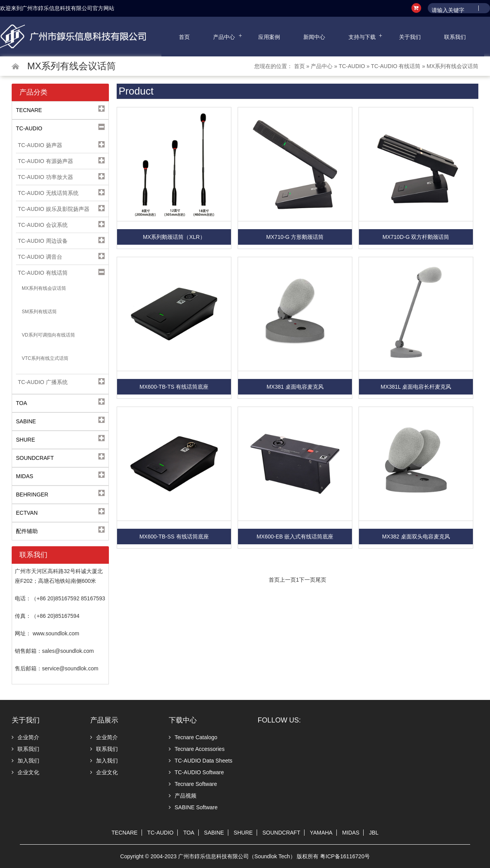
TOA (189, 833)
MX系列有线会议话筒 (452, 66)
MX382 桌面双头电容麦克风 (416, 537)
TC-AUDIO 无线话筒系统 (48, 193)
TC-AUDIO (352, 66)
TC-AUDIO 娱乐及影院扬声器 (54, 209)
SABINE (214, 833)
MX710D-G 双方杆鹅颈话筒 (416, 237)
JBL (374, 833)
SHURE (243, 833)
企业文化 (25, 772)
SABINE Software (193, 807)
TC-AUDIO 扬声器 (40, 145)
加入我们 (25, 761)
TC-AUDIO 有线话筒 (396, 66)
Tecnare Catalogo (193, 737)
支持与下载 (362, 37)
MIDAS (351, 833)
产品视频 (183, 796)
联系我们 (455, 37)
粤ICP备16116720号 (345, 856)
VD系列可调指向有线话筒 (48, 335)
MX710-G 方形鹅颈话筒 (295, 237)
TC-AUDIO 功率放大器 (45, 177)
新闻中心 (314, 37)
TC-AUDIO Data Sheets (201, 761)
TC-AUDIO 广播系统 (43, 382)
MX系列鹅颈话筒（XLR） (174, 237)
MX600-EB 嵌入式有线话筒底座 (295, 537)
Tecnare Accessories (197, 749)
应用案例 (269, 37)
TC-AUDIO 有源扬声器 (45, 161)
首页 (184, 37)
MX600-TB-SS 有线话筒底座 (174, 537)
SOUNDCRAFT (281, 833)
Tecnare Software (193, 784)
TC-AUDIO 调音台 (40, 257)
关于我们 (410, 37)
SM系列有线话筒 (39, 312)
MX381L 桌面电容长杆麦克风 (416, 387)
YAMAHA (321, 833)
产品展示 (104, 720)
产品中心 (224, 37)
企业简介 (25, 737)
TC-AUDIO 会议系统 (43, 225)
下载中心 (183, 720)
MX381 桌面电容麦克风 (295, 387)
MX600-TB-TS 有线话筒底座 (174, 387)
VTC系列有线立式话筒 (45, 358)
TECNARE (125, 833)
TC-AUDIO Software (196, 772)
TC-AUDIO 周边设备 (43, 241)
